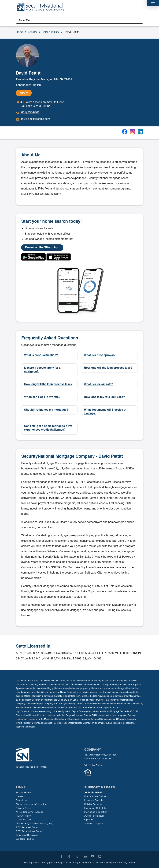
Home (20, 32)
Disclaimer (22, 800)
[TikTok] (77, 857)
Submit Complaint (94, 823)
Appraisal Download (27, 835)
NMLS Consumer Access (29, 812)
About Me (24, 20)
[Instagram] (100, 856)
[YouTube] (93, 856)
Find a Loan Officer (95, 796)
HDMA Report (24, 816)
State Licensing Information (31, 804)
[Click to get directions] (40, 104)
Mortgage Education (96, 812)
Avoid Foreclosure (94, 816)
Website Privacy (25, 839)
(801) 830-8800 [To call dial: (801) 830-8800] (30, 113)
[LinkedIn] (85, 856)
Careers (20, 796)
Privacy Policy (24, 808)
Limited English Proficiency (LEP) (35, 823)
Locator (33, 32)
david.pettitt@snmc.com (35, 119)
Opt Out (89, 820)
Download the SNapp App (42, 248)
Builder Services (93, 804)
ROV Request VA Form (29, 831)
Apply (24, 93)
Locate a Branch (93, 800)
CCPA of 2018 (24, 820)
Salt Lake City (50, 32)
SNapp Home (23, 793)
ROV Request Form (27, 827)
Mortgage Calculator (96, 808)
